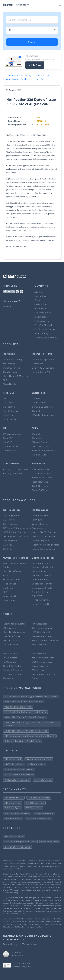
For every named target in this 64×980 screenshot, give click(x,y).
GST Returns (9, 520)
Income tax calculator (14, 624)
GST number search (42, 628)
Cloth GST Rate (40, 486)
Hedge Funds (10, 584)
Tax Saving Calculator (43, 658)
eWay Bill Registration (43, 415)
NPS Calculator (40, 645)
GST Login (8, 403)
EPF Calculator (39, 670)
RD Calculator (10, 658)
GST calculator (10, 645)
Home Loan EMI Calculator (45, 640)
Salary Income (39, 528)
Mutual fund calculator (14, 632)
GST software (10, 407)
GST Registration (12, 516)
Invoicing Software (41, 446)
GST (5, 398)
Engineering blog (43, 313)
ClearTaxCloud (10, 446)
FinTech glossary (42, 321)
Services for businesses (44, 451)
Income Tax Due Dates (43, 549)
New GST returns (11, 411)
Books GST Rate (40, 490)
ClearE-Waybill (39, 403)
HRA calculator (10, 654)
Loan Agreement (40, 580)
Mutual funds (9, 384)
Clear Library (41, 317)
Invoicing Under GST (13, 541)
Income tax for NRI (41, 372)
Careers (38, 300)
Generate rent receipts (44, 636)
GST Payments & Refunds (16, 536)
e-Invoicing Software (42, 407)
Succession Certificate (43, 584)
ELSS (5, 575)
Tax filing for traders (13, 473)
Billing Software (40, 442)
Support (7, 307)
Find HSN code (39, 654)
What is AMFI (9, 596)
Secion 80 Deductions (43, 368)
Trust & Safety (41, 333)
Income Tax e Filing (12, 360)
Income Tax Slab (40, 516)
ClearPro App (10, 451)
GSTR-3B (8, 549)
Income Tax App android (44, 360)
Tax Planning (9, 364)
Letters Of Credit (41, 604)
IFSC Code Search (41, 632)
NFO (5, 592)
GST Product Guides (45, 329)
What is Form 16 (40, 524)
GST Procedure (11, 524)
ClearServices (10, 372)
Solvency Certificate (42, 588)
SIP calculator (10, 640)
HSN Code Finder (40, 469)
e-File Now (35, 65)
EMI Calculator (10, 628)
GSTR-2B (8, 545)
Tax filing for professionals (16, 469)
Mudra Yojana (39, 571)
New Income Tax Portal (43, 536)
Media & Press (41, 304)
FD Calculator (10, 662)
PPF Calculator (39, 624)
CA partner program (13, 434)
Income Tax (38, 364)
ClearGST (37, 398)
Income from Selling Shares (46, 545)
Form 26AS (37, 520)
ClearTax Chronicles (44, 325)
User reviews (41, 308)
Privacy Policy (10, 944)
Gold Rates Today (12, 666)
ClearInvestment (11, 368)
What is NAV (9, 600)
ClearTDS (37, 411)
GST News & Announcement (17, 528)
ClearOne (37, 438)
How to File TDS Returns (44, 532)
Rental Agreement (41, 600)
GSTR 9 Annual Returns (14, 532)
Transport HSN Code (42, 478)
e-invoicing (9, 415)
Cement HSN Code (42, 473)
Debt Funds (9, 588)
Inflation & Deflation (42, 575)
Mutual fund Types (12, 571)
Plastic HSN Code (41, 482)
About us (39, 292)
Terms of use (29, 944)
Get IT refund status (42, 662)
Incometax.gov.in (40, 541)
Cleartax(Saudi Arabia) (46, 338)
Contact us (40, 296)
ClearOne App (39, 455)
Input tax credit (11, 419)
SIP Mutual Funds (11, 580)
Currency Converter (13, 670)
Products (23, 5)
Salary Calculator (41, 666)
